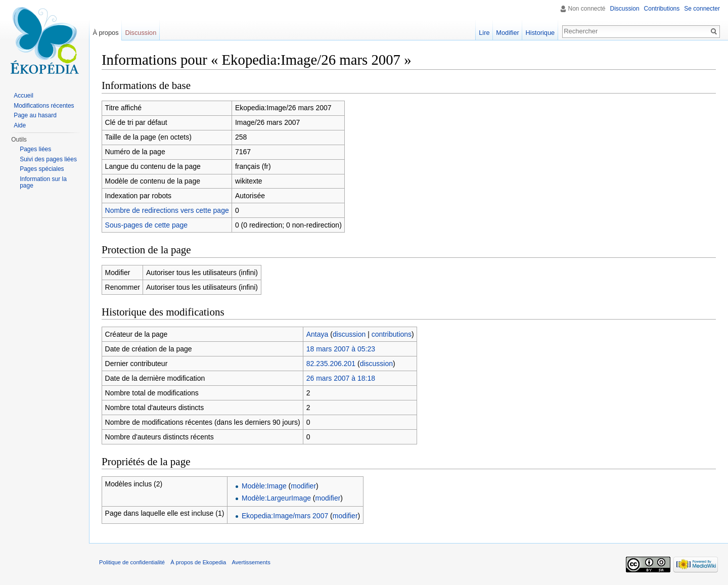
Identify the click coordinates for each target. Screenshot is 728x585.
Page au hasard (35, 115)
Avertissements (251, 562)
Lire (484, 33)
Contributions (662, 9)
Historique (540, 33)
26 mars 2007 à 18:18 (341, 378)
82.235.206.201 (331, 364)
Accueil (24, 96)
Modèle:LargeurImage (276, 498)
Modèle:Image (264, 486)
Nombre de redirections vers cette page (167, 210)
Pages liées (35, 149)
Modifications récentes (44, 106)
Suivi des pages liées (48, 159)
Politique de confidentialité (132, 562)
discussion (349, 334)
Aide (20, 125)
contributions (392, 334)
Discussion (625, 9)
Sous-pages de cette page (146, 225)
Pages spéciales (42, 169)
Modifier (508, 33)
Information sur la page (43, 183)
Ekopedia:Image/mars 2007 (285, 516)
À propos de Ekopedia (198, 562)
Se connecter (702, 9)
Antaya (317, 334)
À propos (105, 33)
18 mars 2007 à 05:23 (341, 349)
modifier (303, 486)
